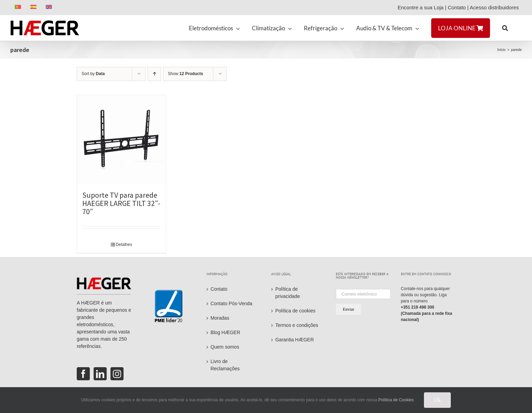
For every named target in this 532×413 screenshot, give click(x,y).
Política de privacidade (288, 293)
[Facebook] (83, 374)
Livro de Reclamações (225, 365)
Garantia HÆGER (295, 340)
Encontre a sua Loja (420, 7)
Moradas (220, 318)
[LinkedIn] (100, 374)
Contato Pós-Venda (231, 303)
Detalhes (124, 245)
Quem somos (225, 347)
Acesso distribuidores (496, 7)
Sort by (93, 74)
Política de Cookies (396, 400)
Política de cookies (295, 311)
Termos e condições (297, 325)
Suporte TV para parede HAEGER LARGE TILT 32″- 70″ (121, 203)
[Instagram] (117, 374)
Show (185, 74)
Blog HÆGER (225, 332)
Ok (437, 400)
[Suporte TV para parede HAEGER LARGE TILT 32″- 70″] (121, 140)
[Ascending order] (154, 74)
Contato (457, 7)
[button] (505, 28)
